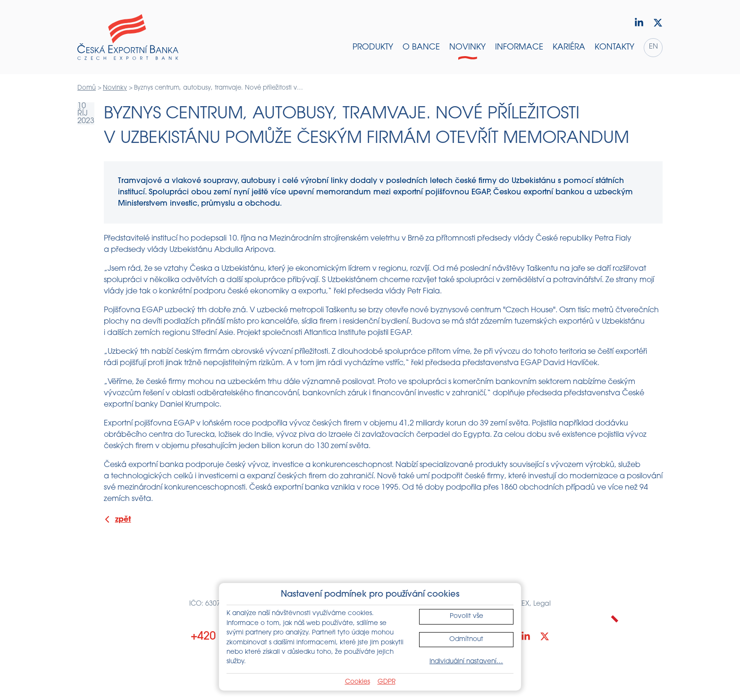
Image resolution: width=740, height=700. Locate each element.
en (653, 47)
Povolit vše (467, 616)
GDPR (387, 682)
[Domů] (128, 37)
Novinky (115, 88)
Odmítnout (466, 639)
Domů (87, 88)
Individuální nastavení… (466, 662)
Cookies (357, 682)
